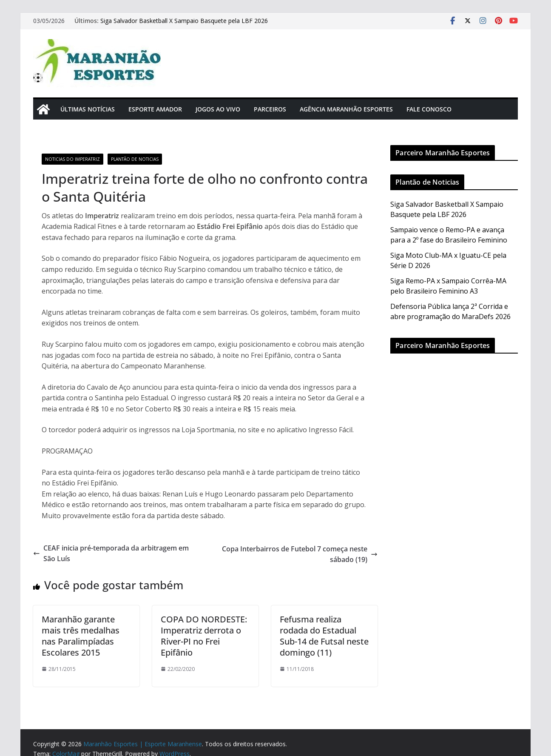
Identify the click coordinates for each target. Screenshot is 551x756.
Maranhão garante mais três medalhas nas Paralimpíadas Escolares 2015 (81, 636)
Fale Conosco (429, 109)
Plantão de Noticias (135, 159)
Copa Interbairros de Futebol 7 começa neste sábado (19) (300, 554)
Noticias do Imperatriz (72, 159)
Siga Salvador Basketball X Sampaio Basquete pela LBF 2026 (184, 21)
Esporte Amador (155, 109)
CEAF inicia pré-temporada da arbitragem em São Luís (111, 553)
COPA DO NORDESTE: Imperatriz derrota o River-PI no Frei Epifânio (204, 636)
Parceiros (270, 109)
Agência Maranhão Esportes (346, 109)
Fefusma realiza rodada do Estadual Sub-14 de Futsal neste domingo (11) (324, 636)
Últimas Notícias (88, 109)
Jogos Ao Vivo (218, 109)
